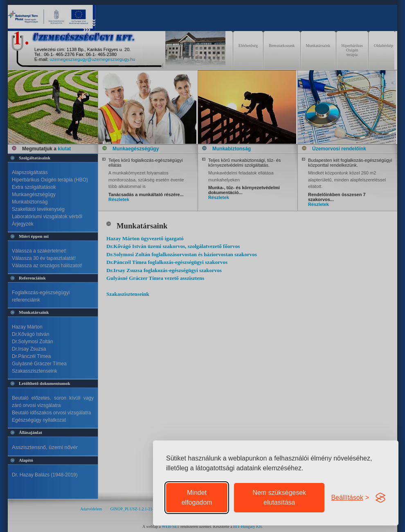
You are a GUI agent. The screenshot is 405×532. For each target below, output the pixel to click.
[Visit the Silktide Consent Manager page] (380, 498)
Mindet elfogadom (197, 497)
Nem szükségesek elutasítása (279, 497)
